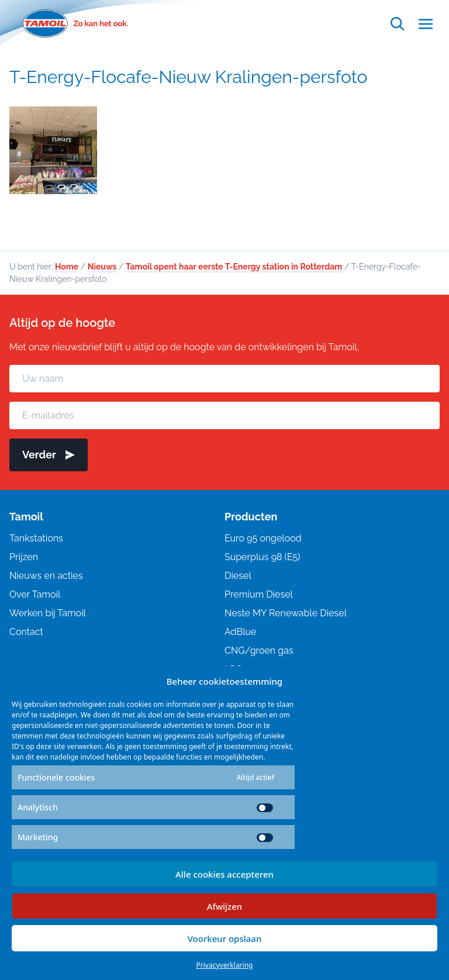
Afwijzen (225, 906)
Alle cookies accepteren (224, 874)
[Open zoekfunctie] (398, 24)
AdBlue (240, 632)
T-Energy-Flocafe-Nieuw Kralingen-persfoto (188, 77)
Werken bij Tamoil (48, 613)
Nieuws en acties (46, 576)
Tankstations (36, 538)
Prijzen (24, 557)
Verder (49, 455)
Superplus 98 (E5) (263, 557)
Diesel (238, 576)
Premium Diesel (259, 594)
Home (67, 267)
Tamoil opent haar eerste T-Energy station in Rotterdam (234, 267)
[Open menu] (426, 24)
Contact (26, 632)
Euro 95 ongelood (263, 538)
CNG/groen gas (259, 651)
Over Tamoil (35, 594)
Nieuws (102, 267)
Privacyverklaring (225, 965)
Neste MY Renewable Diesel (286, 613)
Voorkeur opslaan (225, 938)
